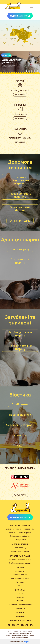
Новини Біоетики (20, 415)
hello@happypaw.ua (21, 637)
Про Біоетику (20, 404)
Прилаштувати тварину (20, 261)
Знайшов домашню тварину (20, 347)
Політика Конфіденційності (23, 633)
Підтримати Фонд (20, 16)
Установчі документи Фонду (20, 604)
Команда (20, 597)
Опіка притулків (20, 221)
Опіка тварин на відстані (20, 209)
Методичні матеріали (20, 425)
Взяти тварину (20, 249)
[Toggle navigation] (32, 8)
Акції (20, 446)
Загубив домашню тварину (20, 334)
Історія (20, 594)
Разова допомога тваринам (20, 195)
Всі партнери (20, 495)
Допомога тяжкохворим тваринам (20, 180)
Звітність (20, 601)
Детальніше (6, 55)
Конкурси (20, 435)
